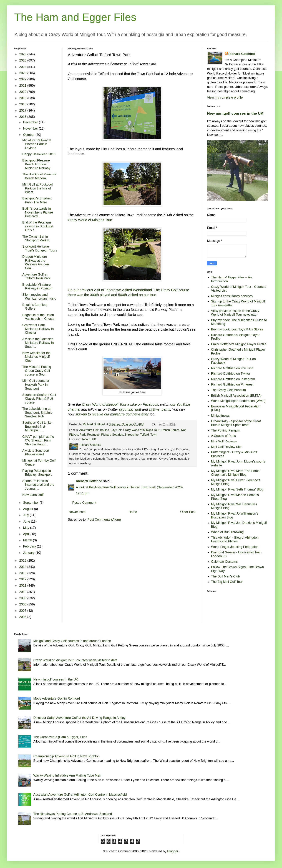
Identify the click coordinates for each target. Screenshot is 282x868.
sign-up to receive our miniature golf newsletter (112, 414)
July (26, 515)
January (29, 553)
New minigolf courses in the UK (235, 113)
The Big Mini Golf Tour (227, 582)
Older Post (188, 512)
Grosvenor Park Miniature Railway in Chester (38, 329)
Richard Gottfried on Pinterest (232, 384)
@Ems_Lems (159, 409)
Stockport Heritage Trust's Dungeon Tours (40, 248)
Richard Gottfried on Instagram (233, 379)
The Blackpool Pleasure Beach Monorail (39, 176)
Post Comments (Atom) (104, 520)
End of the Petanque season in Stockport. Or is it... (38, 226)
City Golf (116, 430)
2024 (23, 67)
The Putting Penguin (226, 430)
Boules (105, 430)
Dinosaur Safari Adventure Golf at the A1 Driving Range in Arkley (79, 718)
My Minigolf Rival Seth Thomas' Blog (237, 489)
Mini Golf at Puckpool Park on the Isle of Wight (37, 188)
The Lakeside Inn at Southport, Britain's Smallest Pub (37, 413)
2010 (23, 592)
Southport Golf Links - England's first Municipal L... (38, 426)
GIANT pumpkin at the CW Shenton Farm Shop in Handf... (38, 441)
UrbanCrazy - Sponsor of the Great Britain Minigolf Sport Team (236, 423)
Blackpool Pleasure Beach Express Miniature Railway (36, 164)
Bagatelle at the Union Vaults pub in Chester (39, 317)
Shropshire (132, 435)
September (31, 503)
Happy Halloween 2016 (39, 154)
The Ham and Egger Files (75, 17)
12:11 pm (83, 493)
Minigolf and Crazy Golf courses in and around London (72, 641)
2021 (23, 86)
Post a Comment (84, 503)
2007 (23, 611)
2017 (23, 111)
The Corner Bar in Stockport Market (36, 238)
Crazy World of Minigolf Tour (90, 220)
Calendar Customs (224, 562)
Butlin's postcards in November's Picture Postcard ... (38, 212)
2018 (23, 104)
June (27, 522)
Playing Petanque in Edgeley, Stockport (37, 473)
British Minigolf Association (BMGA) (236, 396)
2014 (23, 567)
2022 (23, 79)
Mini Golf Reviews (224, 441)
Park (83, 435)
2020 (23, 92)
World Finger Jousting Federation (235, 547)
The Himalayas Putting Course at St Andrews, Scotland (73, 814)
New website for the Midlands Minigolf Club (36, 357)
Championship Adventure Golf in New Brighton (66, 756)
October (29, 135)
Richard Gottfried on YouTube (232, 368)
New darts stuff (33, 495)
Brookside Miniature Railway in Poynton (37, 287)
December (31, 122)
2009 (23, 598)
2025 (23, 60)
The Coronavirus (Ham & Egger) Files (60, 737)
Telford (144, 435)
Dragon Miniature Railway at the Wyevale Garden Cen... (36, 262)
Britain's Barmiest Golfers (35, 307)
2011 (23, 585)
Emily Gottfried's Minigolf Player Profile (239, 344)
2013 (23, 573)
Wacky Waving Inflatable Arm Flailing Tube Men (67, 775)
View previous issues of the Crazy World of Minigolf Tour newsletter (235, 313)
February (30, 546)
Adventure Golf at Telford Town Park (36, 276)
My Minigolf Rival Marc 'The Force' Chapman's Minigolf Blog (236, 473)
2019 (23, 98)
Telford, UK (89, 439)
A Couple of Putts (224, 436)
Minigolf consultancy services (232, 296)
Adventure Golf (89, 430)
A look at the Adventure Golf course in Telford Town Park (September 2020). (130, 487)
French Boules (170, 430)
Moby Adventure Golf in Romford (57, 698)
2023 (23, 73)
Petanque (93, 435)
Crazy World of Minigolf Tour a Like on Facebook (120, 404)
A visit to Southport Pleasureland (36, 453)
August (28, 509)
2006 (23, 617)
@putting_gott (130, 409)
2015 (23, 561)
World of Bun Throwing (227, 532)
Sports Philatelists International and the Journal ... (38, 485)
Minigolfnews (220, 416)
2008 (23, 604)
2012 (23, 579)
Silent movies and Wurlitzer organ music (39, 297)
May (27, 528)
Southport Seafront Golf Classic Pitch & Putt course (39, 399)
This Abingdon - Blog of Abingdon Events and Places (235, 540)
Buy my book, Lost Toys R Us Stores (237, 329)
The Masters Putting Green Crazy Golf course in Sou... (37, 371)
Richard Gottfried (112, 435)
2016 (23, 117)
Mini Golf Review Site (226, 447)
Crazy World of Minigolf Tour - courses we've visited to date (75, 660)
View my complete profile (225, 97)
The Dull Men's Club (226, 576)
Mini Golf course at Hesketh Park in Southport (36, 385)
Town (154, 435)
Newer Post (77, 512)
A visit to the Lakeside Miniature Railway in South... (38, 343)
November (31, 129)
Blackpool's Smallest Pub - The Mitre (37, 200)
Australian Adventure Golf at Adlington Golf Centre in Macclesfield (80, 795)
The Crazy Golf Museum (229, 390)
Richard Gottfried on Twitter (231, 374)
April (27, 534)
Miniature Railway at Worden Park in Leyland (37, 144)
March (28, 540)
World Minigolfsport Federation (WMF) (238, 401)
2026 (23, 54)
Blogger (173, 851)
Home (133, 512)
